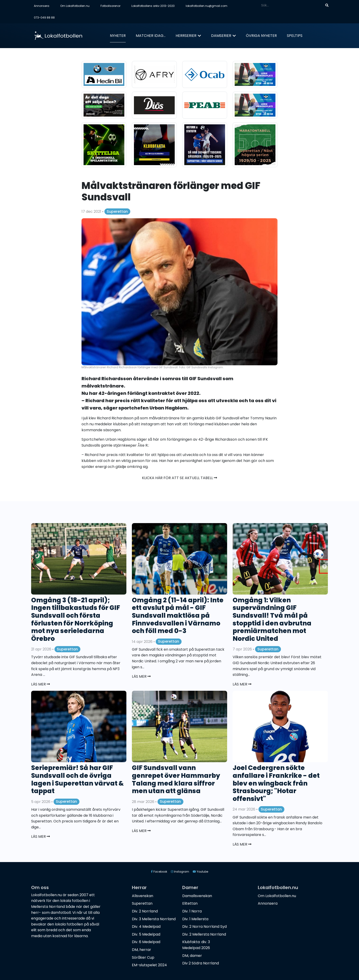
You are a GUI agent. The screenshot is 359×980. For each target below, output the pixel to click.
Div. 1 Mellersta (195, 919)
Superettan (117, 212)
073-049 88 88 (44, 18)
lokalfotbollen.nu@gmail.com (207, 6)
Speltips (295, 36)
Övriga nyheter (261, 36)
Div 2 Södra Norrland (201, 963)
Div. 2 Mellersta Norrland (204, 934)
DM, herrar (141, 950)
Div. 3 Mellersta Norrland (154, 919)
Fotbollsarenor (110, 6)
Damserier (221, 36)
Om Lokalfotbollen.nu (75, 6)
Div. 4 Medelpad (146, 927)
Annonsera (42, 6)
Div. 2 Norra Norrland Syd (204, 927)
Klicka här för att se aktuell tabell (179, 478)
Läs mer (41, 684)
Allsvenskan (143, 896)
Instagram (180, 872)
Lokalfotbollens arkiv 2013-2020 (153, 6)
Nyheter (118, 36)
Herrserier (186, 36)
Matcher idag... (151, 36)
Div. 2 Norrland (145, 911)
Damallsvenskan (197, 896)
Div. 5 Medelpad (146, 934)
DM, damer (192, 956)
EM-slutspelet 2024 (149, 965)
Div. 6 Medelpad (146, 942)
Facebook (159, 872)
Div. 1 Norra (192, 911)
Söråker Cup (143, 957)
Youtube (200, 872)
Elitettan (190, 903)
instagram (150, 424)
